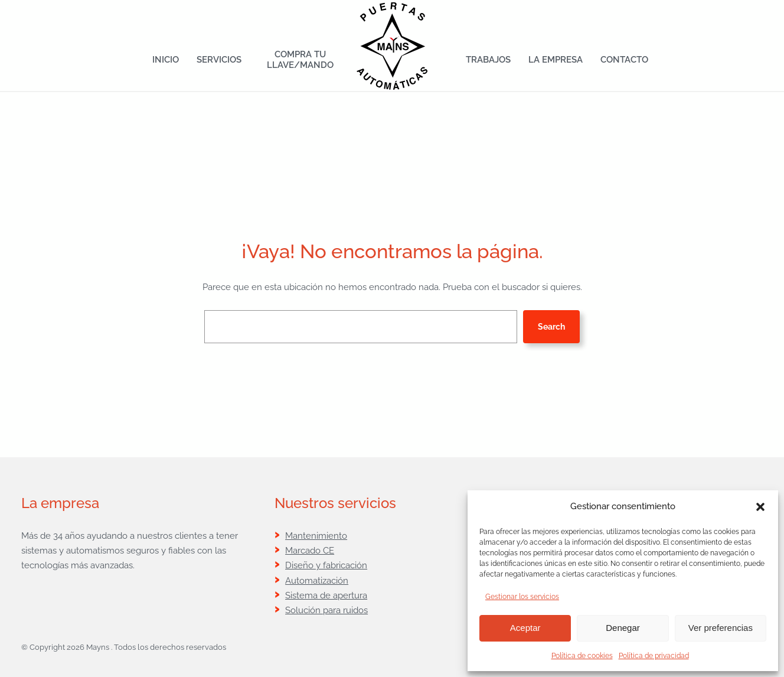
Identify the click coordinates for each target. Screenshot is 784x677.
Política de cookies (582, 656)
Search (551, 326)
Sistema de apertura (326, 595)
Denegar (623, 628)
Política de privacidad (654, 656)
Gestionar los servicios (522, 597)
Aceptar (525, 628)
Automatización (317, 580)
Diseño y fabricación (326, 565)
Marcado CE (310, 550)
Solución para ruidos (326, 610)
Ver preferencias (721, 628)
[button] (760, 507)
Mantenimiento (316, 536)
